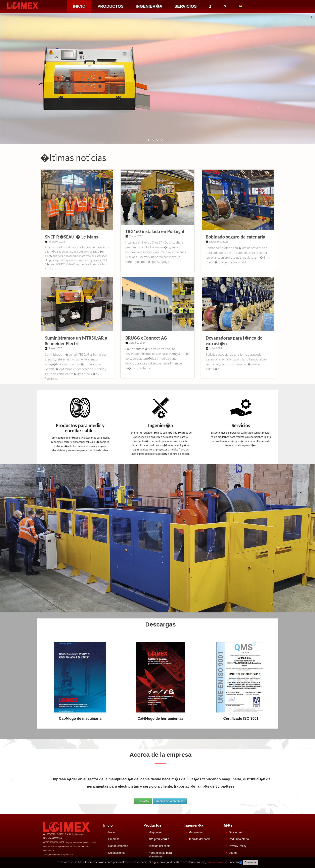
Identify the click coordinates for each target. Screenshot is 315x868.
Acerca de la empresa (170, 801)
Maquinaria (155, 832)
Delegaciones (117, 853)
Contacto (143, 801)
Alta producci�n (159, 839)
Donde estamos (118, 846)
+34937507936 (55, 838)
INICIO (79, 6)
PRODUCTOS (110, 6)
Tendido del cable (159, 846)
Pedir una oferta (239, 839)
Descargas (236, 832)
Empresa (114, 839)
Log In (233, 853)
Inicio (112, 832)
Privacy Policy (238, 846)
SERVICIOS (186, 6)
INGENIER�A (149, 6)
